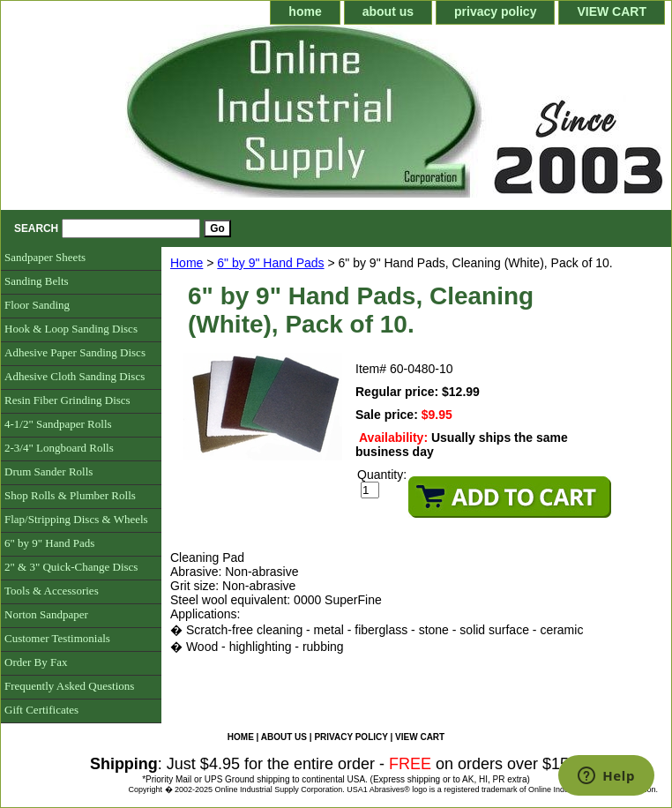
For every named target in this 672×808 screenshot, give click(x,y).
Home (187, 263)
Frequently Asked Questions (69, 686)
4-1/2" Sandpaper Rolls (58, 424)
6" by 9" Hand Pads (270, 263)
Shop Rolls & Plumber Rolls (70, 495)
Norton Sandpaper (46, 614)
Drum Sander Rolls (49, 471)
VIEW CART (612, 11)
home (305, 11)
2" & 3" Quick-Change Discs (71, 567)
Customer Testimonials (57, 638)
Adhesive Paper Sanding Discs (75, 352)
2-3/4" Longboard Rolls (59, 448)
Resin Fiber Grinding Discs (67, 400)
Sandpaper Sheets (45, 257)
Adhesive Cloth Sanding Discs (75, 376)
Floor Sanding (37, 305)
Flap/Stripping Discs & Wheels (76, 519)
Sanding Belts (37, 281)
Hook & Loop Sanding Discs (71, 329)
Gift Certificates (41, 710)
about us (388, 11)
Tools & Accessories (52, 591)
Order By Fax (36, 662)
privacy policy (495, 11)
